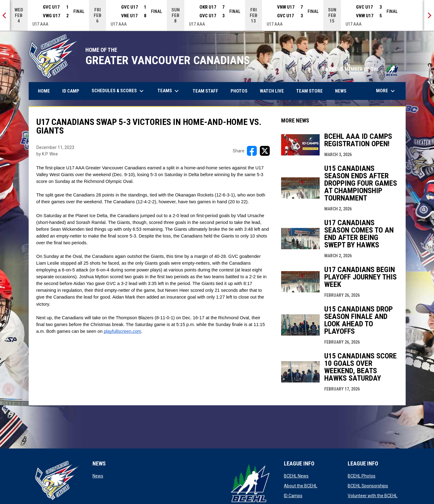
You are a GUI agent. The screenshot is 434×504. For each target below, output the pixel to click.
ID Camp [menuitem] (73, 91)
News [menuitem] (341, 91)
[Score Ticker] (217, 15)
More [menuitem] (386, 91)
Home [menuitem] (44, 91)
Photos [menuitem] (241, 91)
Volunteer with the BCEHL (373, 496)
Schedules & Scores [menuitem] (118, 91)
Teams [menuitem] (169, 91)
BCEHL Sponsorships (368, 486)
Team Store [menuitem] (312, 91)
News (98, 476)
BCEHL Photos (362, 476)
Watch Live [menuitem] (274, 91)
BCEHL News (296, 476)
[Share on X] (265, 151)
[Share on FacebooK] (252, 151)
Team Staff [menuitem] (205, 91)
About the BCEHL (301, 486)
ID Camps (293, 496)
